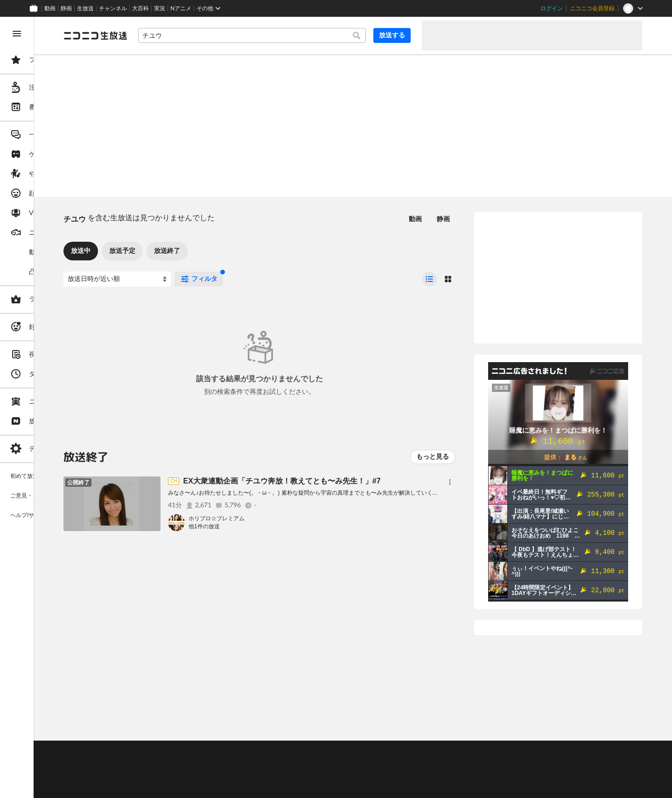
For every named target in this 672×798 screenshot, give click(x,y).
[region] (52, 407)
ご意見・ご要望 (154, 752)
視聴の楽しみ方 (154, 763)
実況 (160, 8)
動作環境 (253, 752)
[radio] (429, 279)
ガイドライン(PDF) (327, 752)
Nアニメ (181, 8)
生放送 (85, 8)
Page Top (388, 728)
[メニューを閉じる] (17, 34)
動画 (50, 8)
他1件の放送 (275, 526)
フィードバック (610, 727)
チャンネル (113, 8)
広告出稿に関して (157, 786)
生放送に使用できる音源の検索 (232, 775)
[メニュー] (450, 482)
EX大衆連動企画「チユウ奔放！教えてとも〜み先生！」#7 (353, 481)
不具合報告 (196, 752)
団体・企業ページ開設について (318, 775)
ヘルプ (226, 752)
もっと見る (433, 456)
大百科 (140, 8)
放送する (392, 35)
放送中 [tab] (152, 251)
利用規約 (284, 752)
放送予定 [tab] (193, 251)
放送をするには (201, 763)
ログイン (552, 8)
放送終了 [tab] (238, 251)
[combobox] (287, 35)
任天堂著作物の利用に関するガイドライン (240, 786)
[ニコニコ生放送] (166, 35)
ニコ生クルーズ (248, 763)
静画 (66, 8)
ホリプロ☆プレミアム (287, 518)
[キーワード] (287, 35)
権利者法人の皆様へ (160, 775)
